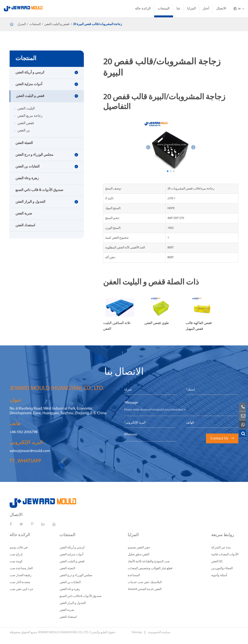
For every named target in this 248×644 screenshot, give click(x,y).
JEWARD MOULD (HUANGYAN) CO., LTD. (63, 632)
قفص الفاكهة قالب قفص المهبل (199, 326)
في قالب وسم (19, 548)
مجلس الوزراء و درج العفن (34, 155)
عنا (178, 9)
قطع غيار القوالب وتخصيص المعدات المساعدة (150, 572)
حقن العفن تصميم (139, 548)
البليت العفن (26, 109)
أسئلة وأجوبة (219, 575)
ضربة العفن (24, 214)
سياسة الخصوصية (159, 632)
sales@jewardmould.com (30, 451)
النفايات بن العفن (27, 167)
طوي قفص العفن (157, 323)
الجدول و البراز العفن (30, 202)
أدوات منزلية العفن (29, 84)
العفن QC (217, 562)
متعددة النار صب (20, 582)
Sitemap (137, 632)
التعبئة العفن (24, 143)
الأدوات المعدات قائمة (225, 555)
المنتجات (164, 9)
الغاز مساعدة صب (21, 568)
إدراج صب (16, 555)
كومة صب (16, 562)
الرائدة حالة (143, 9)
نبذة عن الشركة (221, 548)
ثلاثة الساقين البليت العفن (117, 326)
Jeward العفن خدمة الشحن (145, 589)
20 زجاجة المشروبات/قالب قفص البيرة (98, 24)
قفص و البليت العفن (57, 24)
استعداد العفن (25, 225)
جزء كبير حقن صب (21, 589)
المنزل (22, 24)
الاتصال (221, 9)
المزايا (192, 9)
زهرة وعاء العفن (27, 178)
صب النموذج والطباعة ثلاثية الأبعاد (149, 562)
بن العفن (24, 131)
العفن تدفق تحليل (139, 555)
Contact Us (222, 439)
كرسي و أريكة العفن (30, 73)
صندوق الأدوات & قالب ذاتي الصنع (39, 190)
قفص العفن (26, 123)
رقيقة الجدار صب (21, 575)
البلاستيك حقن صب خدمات (145, 582)
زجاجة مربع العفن (30, 116)
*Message (131, 403)
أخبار (206, 9)
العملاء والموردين (222, 568)
